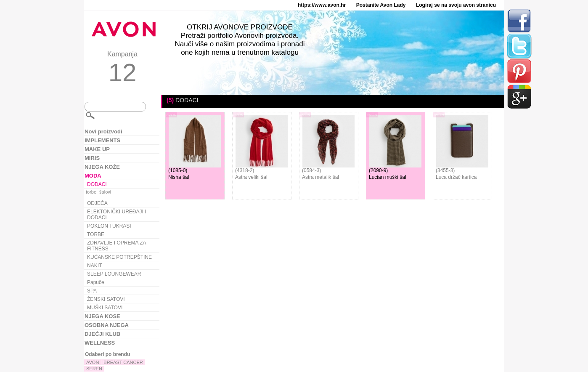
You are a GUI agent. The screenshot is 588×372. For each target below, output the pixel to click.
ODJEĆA (97, 203)
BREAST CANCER (123, 362)
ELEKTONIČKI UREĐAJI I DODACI (117, 215)
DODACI (97, 184)
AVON (93, 362)
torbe (91, 192)
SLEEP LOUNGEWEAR (114, 274)
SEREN (94, 369)
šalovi (105, 192)
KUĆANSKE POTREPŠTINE (119, 257)
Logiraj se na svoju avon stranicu (456, 5)
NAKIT (94, 266)
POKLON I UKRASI (109, 226)
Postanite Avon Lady (381, 5)
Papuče (96, 282)
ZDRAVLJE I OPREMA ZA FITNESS (117, 246)
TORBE (96, 234)
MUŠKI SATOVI (105, 308)
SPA (92, 291)
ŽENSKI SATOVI (106, 299)
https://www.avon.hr (322, 5)
